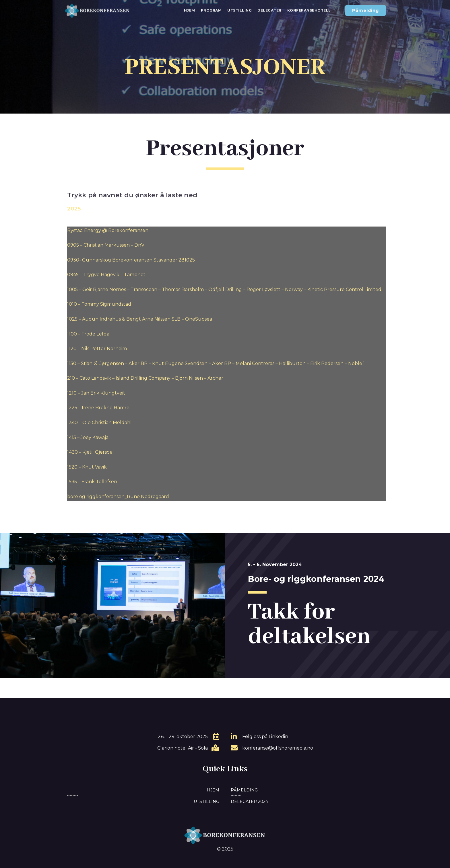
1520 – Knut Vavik (87, 467)
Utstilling (239, 8)
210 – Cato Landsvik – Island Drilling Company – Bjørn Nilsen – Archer (145, 378)
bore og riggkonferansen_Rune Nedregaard (118, 497)
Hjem (190, 8)
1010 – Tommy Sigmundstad (99, 304)
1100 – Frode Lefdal (89, 334)
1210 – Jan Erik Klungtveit (96, 393)
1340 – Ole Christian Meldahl (99, 423)
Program (211, 8)
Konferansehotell (309, 8)
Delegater (269, 8)
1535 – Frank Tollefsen (92, 482)
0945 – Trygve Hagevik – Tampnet (106, 275)
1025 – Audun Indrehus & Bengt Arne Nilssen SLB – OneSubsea (140, 319)
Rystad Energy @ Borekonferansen (108, 230)
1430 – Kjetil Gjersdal (91, 452)
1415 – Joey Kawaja (88, 437)
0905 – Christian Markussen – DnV (106, 245)
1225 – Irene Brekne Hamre (98, 408)
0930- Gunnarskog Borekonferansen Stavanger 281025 (131, 260)
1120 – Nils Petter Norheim (97, 349)
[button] (365, 8)
